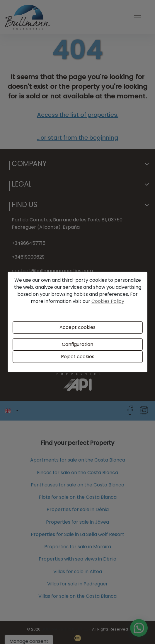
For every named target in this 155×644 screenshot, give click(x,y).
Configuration (77, 344)
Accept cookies (77, 327)
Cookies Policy (108, 301)
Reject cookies (78, 357)
